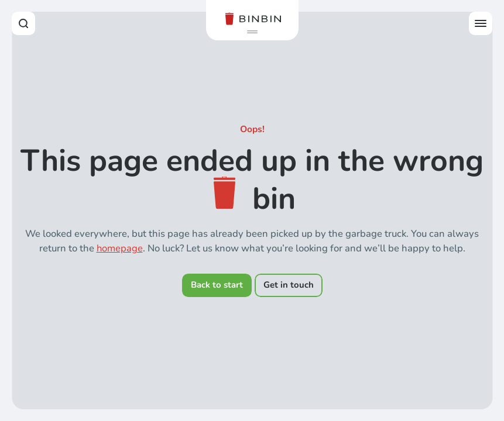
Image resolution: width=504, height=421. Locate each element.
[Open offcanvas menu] (481, 23)
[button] (252, 32)
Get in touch (289, 285)
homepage (120, 248)
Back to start (217, 285)
